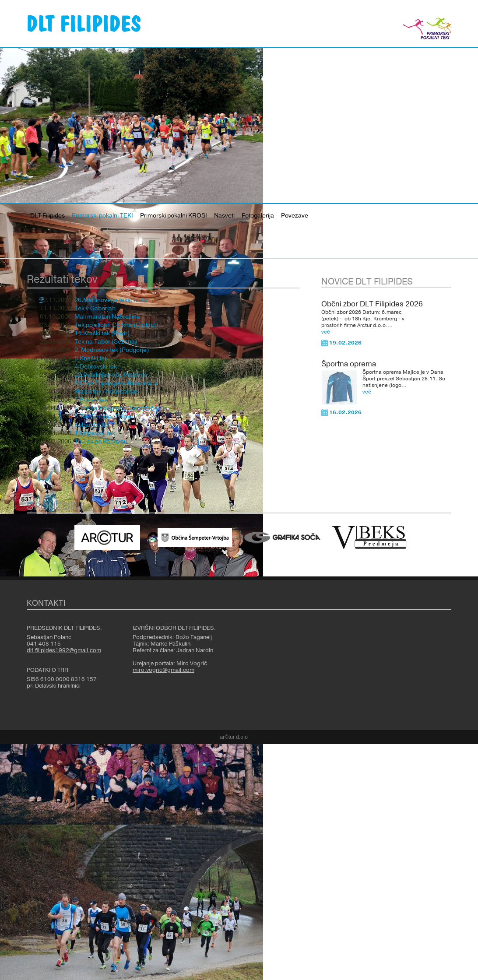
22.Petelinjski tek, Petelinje (111, 375)
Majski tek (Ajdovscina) (106, 392)
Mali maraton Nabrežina (107, 317)
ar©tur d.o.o (234, 737)
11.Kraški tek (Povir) (102, 334)
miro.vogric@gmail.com (163, 670)
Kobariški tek (92, 425)
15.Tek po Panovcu (101, 442)
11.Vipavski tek (95, 433)
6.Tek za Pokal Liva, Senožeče (116, 408)
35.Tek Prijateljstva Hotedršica (116, 383)
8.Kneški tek (91, 358)
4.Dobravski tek (96, 367)
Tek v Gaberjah (95, 309)
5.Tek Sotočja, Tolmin (104, 417)
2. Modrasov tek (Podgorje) (112, 350)
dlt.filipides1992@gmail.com (64, 650)
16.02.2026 (345, 412)
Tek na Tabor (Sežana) (106, 342)
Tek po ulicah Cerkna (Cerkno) (116, 325)
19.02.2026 (345, 343)
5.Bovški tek (91, 400)
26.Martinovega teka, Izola (111, 300)
